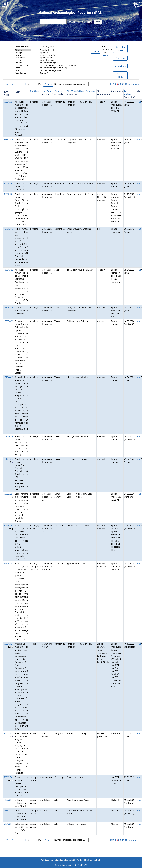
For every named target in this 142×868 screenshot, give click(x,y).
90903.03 (8, 184)
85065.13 (8, 733)
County (23, 60)
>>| (24, 84)
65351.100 (8, 140)
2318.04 (7, 810)
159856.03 (8, 321)
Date (23, 70)
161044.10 (8, 436)
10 (126, 84)
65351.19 (8, 644)
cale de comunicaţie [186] (65, 63)
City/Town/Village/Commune (81, 91)
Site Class (23, 50)
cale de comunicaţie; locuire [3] (65, 70)
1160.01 (7, 800)
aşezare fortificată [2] (65, 58)
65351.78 (8, 102)
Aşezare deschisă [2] (65, 55)
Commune (23, 63)
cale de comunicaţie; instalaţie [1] (65, 68)
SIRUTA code (23, 58)
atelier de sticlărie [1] (65, 60)
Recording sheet (120, 49)
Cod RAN (74, 22)
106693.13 (8, 229)
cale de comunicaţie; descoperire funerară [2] (65, 65)
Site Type (23, 53)
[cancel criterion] (65, 50)
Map (139, 102)
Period (23, 68)
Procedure (120, 58)
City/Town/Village (23, 65)
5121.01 (7, 824)
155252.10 (8, 308)
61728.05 (8, 563)
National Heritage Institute (89, 860)
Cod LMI (87, 22)
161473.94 (8, 459)
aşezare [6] (65, 53)
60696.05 (8, 526)
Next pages (133, 84)
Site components (23, 55)
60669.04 (8, 777)
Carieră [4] (65, 73)
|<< (6, 84)
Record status (23, 73)
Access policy (120, 75)
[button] (137, 5)
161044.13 (8, 377)
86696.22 (8, 194)
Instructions (120, 66)
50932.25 (8, 494)
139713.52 (8, 270)
